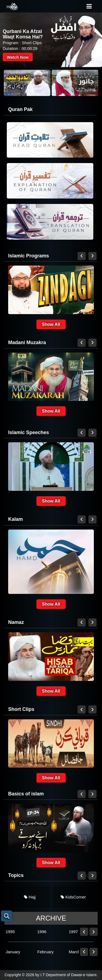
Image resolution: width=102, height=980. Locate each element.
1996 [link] (42, 932)
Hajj (30, 897)
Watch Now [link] (18, 57)
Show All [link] (51, 324)
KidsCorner (73, 897)
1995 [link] (10, 932)
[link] (27, 83)
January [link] (13, 952)
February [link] (45, 952)
